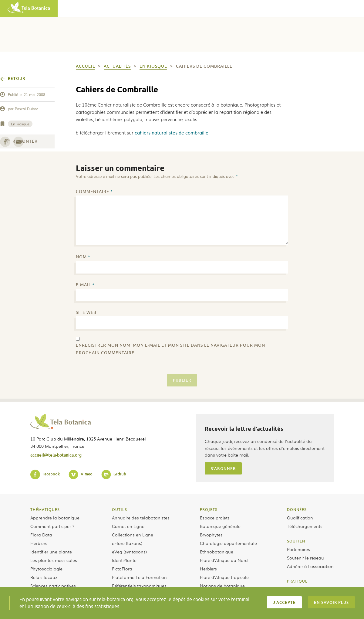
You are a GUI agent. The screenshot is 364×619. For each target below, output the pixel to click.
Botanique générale (220, 526)
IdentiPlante (124, 560)
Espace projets (215, 518)
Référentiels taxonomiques (139, 586)
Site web (86, 313)
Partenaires (298, 549)
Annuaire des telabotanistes (141, 518)
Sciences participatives (53, 586)
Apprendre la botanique (55, 518)
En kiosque (20, 124)
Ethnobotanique (217, 552)
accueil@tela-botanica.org (56, 455)
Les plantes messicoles (54, 560)
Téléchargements (305, 526)
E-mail (85, 285)
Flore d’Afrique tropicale (224, 577)
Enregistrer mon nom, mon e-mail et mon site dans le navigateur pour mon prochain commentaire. (170, 349)
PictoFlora (122, 569)
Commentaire (94, 192)
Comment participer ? (52, 526)
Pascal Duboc (26, 109)
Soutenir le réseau (305, 558)
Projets (209, 509)
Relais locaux (44, 577)
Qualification (300, 518)
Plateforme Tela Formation (139, 577)
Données (297, 509)
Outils (120, 509)
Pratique (297, 581)
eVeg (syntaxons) (129, 552)
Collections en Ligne (133, 535)
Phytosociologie (46, 569)
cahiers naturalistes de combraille (172, 133)
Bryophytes (211, 535)
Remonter (22, 141)
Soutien (296, 541)
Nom (83, 257)
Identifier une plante (51, 552)
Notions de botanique (222, 586)
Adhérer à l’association (310, 566)
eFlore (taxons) (127, 543)
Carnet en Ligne (128, 526)
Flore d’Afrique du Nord (224, 560)
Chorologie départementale (228, 543)
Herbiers (39, 543)
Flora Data (41, 535)
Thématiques (45, 509)
